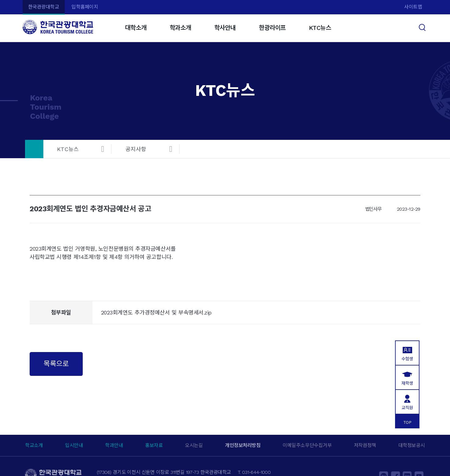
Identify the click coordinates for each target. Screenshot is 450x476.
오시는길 (194, 445)
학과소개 (180, 28)
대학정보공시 (412, 445)
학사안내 (225, 28)
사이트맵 (413, 7)
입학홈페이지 (85, 7)
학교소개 (34, 445)
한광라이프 (272, 28)
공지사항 (136, 149)
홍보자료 (154, 445)
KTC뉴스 (320, 28)
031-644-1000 (256, 472)
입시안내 (74, 445)
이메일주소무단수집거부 (307, 445)
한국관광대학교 (44, 7)
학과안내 (114, 445)
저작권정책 (365, 445)
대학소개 (136, 28)
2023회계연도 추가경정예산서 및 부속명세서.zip (156, 312)
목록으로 (56, 364)
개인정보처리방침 (243, 445)
